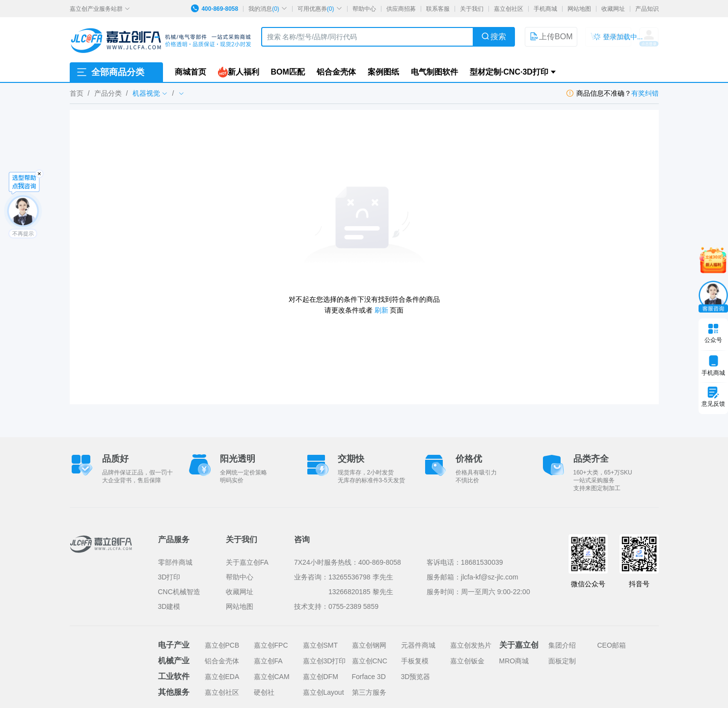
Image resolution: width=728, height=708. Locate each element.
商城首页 (190, 72)
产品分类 (108, 93)
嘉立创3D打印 (324, 661)
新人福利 (239, 72)
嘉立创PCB (222, 645)
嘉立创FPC (271, 645)
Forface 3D (369, 677)
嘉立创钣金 (467, 661)
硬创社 (264, 692)
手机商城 (545, 9)
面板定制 (562, 661)
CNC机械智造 (179, 592)
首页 (77, 93)
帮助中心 (364, 9)
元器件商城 (418, 645)
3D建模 (169, 606)
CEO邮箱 (612, 645)
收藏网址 (613, 9)
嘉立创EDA (222, 677)
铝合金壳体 (336, 72)
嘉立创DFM (321, 677)
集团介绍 (562, 645)
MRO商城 (514, 661)
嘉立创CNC (370, 661)
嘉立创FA (268, 661)
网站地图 (579, 9)
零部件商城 (175, 562)
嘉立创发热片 (471, 645)
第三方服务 (369, 692)
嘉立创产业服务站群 (100, 9)
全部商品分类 (110, 72)
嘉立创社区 (509, 9)
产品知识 (647, 9)
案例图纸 (383, 72)
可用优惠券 (320, 9)
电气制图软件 (434, 72)
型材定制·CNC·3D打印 (509, 72)
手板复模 (415, 661)
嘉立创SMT (321, 645)
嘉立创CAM (272, 677)
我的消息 (268, 9)
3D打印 (169, 577)
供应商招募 (401, 9)
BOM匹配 (288, 72)
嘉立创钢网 (369, 645)
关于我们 (472, 9)
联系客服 (438, 9)
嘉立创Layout (324, 692)
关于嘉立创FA (247, 562)
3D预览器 (416, 677)
